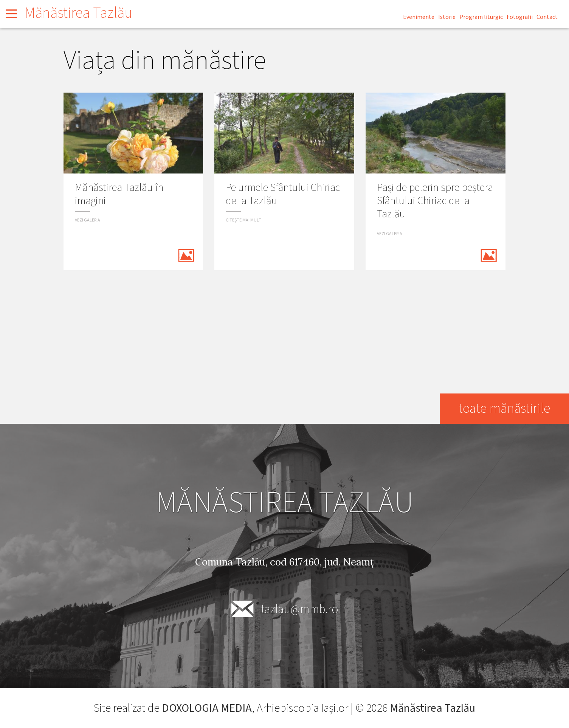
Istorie (447, 17)
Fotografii (520, 17)
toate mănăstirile (504, 408)
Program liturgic (481, 17)
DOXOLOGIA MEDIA (207, 708)
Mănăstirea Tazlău (78, 13)
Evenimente (419, 17)
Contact (547, 17)
